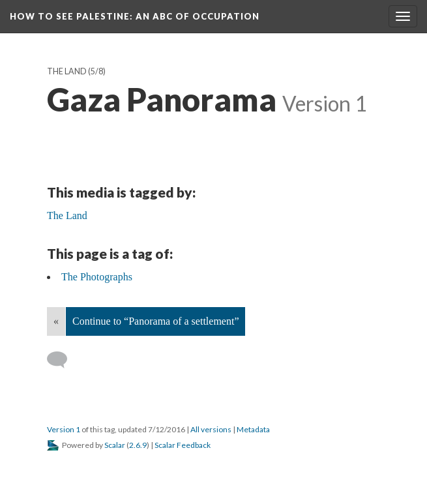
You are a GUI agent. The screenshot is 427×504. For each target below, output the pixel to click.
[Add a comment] (63, 360)
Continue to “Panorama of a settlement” (155, 321)
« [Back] (56, 321)
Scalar (115, 445)
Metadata (253, 429)
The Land (67, 71)
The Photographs (97, 277)
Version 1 (64, 429)
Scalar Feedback (183, 445)
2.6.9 (138, 445)
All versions (211, 429)
